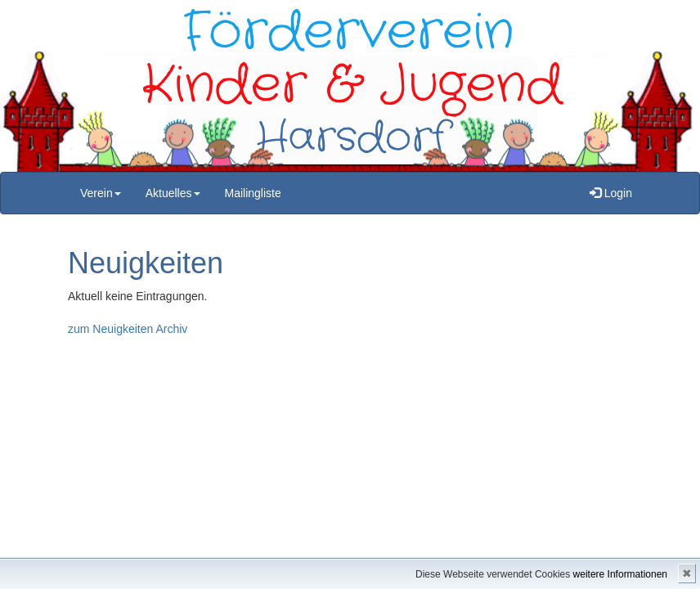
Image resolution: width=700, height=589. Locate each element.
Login (611, 193)
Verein (101, 193)
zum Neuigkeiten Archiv (128, 329)
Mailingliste (253, 193)
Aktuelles (173, 193)
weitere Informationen (620, 574)
